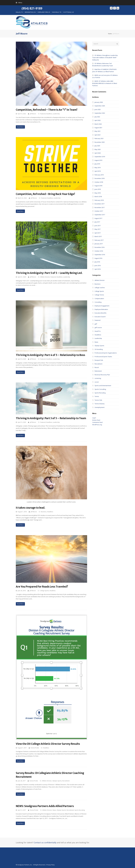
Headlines (49, 114)
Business (44, 512)
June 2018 (98, 189)
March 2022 (98, 124)
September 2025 (100, 106)
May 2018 (98, 193)
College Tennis (99, 295)
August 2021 (98, 128)
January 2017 (99, 244)
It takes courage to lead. (31, 508)
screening (98, 378)
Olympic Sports (57, 781)
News (54, 810)
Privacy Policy (51, 865)
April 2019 (98, 171)
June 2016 (98, 266)
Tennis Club (98, 400)
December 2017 (99, 204)
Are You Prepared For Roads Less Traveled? (42, 587)
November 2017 (100, 207)
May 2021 (98, 131)
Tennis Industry (100, 404)
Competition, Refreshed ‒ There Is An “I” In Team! (47, 110)
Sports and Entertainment (103, 386)
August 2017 (98, 218)
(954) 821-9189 (32, 8)
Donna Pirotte (35, 748)
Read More (20, 127)
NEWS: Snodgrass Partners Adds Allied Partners (45, 806)
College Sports (44, 591)
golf (96, 324)
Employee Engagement (102, 306)
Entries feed (96, 420)
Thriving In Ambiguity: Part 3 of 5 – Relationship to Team (51, 418)
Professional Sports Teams (103, 357)
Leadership (56, 114)
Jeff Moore (33, 114)
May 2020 (98, 149)
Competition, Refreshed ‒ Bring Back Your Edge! (45, 194)
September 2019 (100, 157)
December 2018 (99, 178)
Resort (97, 367)
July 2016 (97, 262)
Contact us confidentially (45, 843)
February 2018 (99, 200)
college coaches (100, 288)
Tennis (97, 396)
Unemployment (100, 407)
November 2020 (100, 142)
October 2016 (99, 251)
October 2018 (99, 182)
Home (110, 34)
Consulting (98, 302)
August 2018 (98, 186)
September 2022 (100, 113)
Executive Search (100, 317)
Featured (43, 114)
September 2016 (100, 255)
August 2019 (98, 160)
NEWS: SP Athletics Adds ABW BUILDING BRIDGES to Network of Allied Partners (105, 83)
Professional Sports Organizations (106, 353)
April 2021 (98, 135)
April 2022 (98, 120)
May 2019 (98, 168)
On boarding (99, 349)
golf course (98, 327)
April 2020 (98, 153)
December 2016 (99, 247)
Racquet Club (99, 360)
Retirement (98, 371)
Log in (94, 418)
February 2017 (99, 240)
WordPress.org (97, 425)
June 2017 (98, 226)
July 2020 (97, 146)
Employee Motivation (101, 309)
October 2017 (99, 211)
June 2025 (98, 109)
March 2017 (98, 236)
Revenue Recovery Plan (102, 375)
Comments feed (97, 422)
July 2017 (97, 222)
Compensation (99, 299)
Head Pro (98, 331)
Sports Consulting (100, 389)
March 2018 (98, 197)
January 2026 (99, 102)
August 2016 (98, 258)
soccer (97, 382)
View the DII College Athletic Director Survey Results (48, 744)
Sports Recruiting (80, 810)
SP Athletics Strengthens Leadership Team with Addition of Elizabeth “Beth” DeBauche (105, 58)
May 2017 (98, 229)
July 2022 (97, 117)
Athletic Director (45, 277)
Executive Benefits (101, 313)
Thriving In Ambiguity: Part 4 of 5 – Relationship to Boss (50, 355)
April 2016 (98, 269)
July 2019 (97, 164)
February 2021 (99, 138)
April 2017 (98, 233)
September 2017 (100, 215)
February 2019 (99, 175)
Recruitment (66, 781)
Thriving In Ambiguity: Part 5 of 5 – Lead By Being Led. (49, 273)
